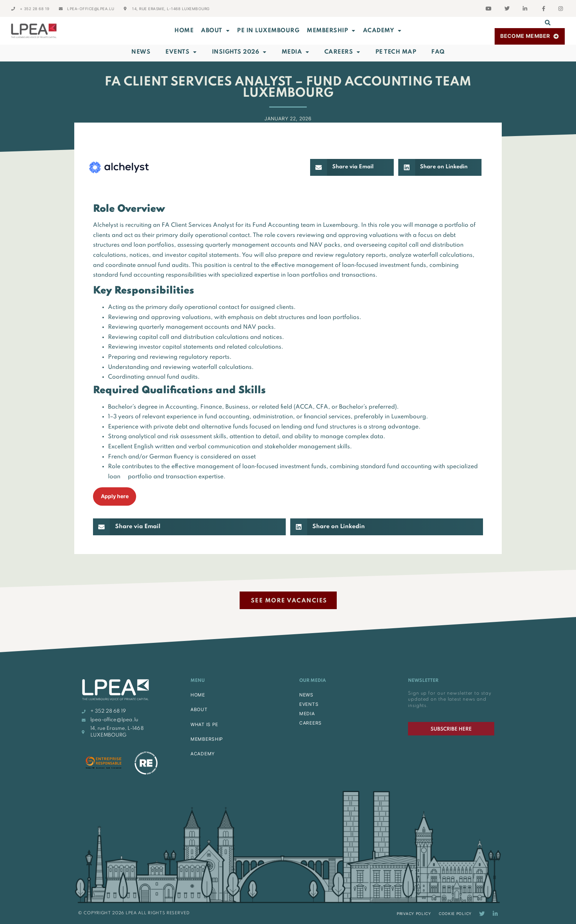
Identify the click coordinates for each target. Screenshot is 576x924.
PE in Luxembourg (268, 31)
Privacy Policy (414, 914)
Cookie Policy (455, 914)
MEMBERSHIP (331, 31)
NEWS (306, 695)
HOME (198, 695)
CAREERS (310, 723)
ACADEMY (382, 31)
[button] (548, 22)
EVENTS (309, 704)
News (141, 52)
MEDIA (307, 714)
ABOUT (215, 31)
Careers (342, 52)
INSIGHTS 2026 (239, 52)
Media (295, 52)
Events (181, 52)
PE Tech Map (396, 52)
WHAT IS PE (204, 724)
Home (184, 31)
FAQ (438, 52)
